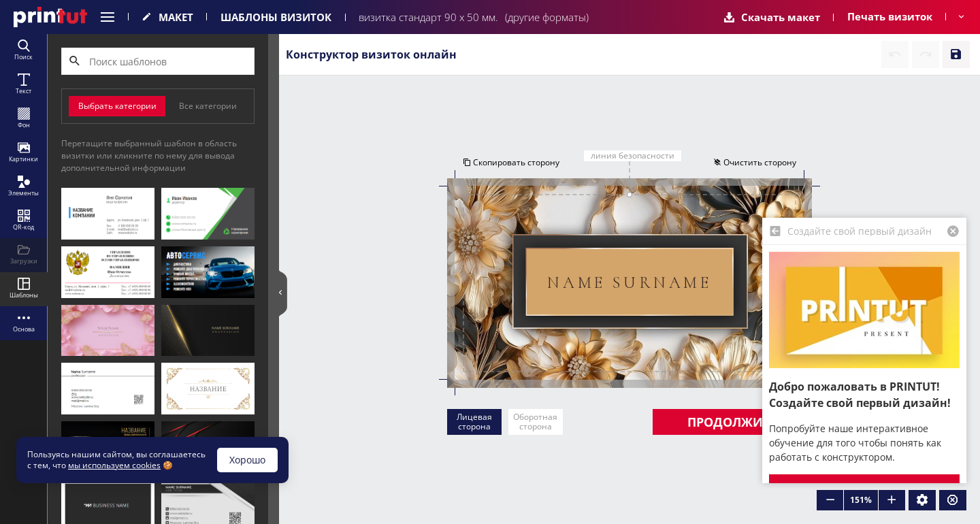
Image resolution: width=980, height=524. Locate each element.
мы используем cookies (114, 465)
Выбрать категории (117, 106)
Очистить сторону (755, 162)
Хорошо (247, 460)
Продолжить (732, 422)
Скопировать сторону (510, 162)
